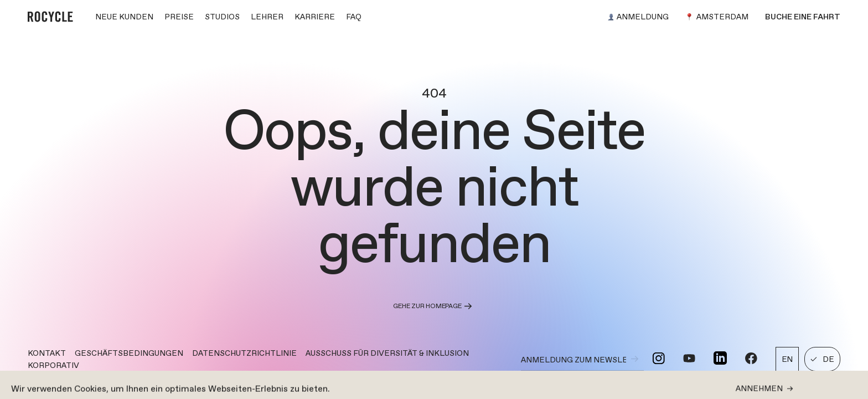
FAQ (354, 17)
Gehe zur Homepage (434, 306)
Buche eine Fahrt (803, 17)
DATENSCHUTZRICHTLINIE (244, 353)
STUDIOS (222, 17)
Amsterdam (717, 17)
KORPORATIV (53, 365)
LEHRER (267, 17)
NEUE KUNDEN (124, 17)
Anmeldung (638, 17)
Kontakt (47, 353)
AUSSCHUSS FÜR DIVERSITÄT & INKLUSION (387, 353)
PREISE (179, 17)
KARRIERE (315, 17)
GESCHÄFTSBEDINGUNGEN (129, 353)
